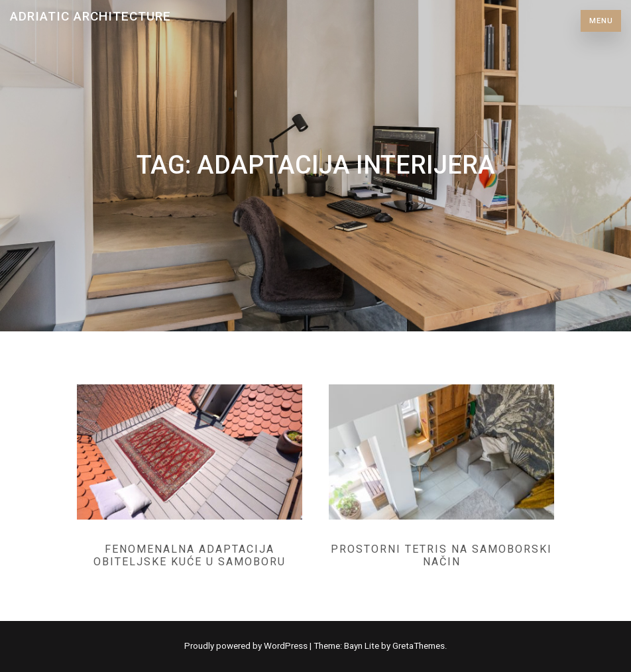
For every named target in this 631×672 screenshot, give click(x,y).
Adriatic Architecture (90, 16)
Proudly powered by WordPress (247, 646)
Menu (601, 21)
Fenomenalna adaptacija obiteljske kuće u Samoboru (190, 555)
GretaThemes (419, 646)
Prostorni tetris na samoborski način (441, 555)
